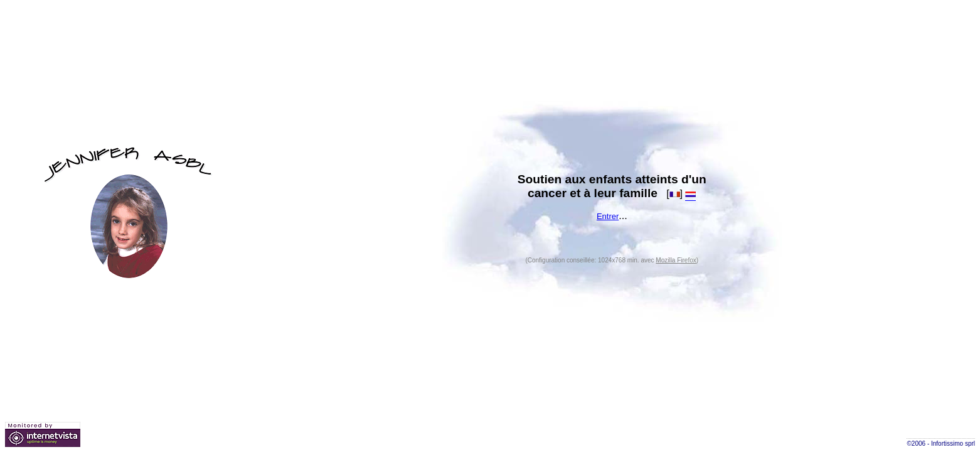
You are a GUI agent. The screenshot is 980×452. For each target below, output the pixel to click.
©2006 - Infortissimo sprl (941, 444)
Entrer (608, 216)
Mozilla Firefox (676, 260)
